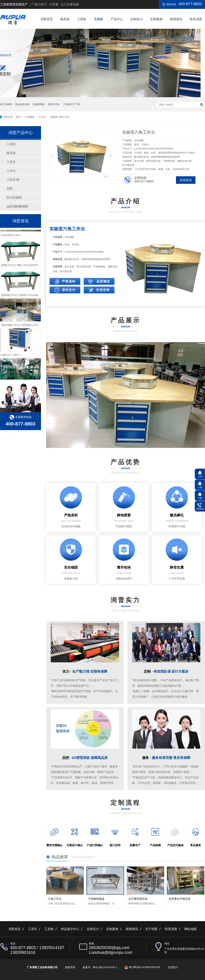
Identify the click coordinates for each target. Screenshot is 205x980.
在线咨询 (186, 180)
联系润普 (196, 19)
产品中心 (117, 19)
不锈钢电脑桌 (96, 899)
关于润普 (151, 929)
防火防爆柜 (14, 198)
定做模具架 (39, 104)
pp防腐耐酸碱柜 (17, 206)
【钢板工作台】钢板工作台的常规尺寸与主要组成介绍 (29, 267)
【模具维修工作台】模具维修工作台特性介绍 (24, 327)
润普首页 (47, 19)
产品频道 (30, 117)
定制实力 (136, 19)
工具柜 (82, 19)
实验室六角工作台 (60, 117)
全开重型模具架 (138, 899)
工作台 (98, 19)
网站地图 (190, 929)
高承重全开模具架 (180, 899)
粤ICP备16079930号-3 (105, 967)
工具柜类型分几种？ (11, 237)
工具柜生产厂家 (71, 104)
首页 (18, 117)
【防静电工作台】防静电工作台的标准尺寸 (23, 297)
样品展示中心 (70, 929)
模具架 (65, 19)
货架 (10, 189)
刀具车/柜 (13, 180)
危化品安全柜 (22, 104)
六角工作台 (55, 899)
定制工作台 (54, 104)
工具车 (11, 162)
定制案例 (156, 19)
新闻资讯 (176, 19)
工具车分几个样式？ (11, 357)
